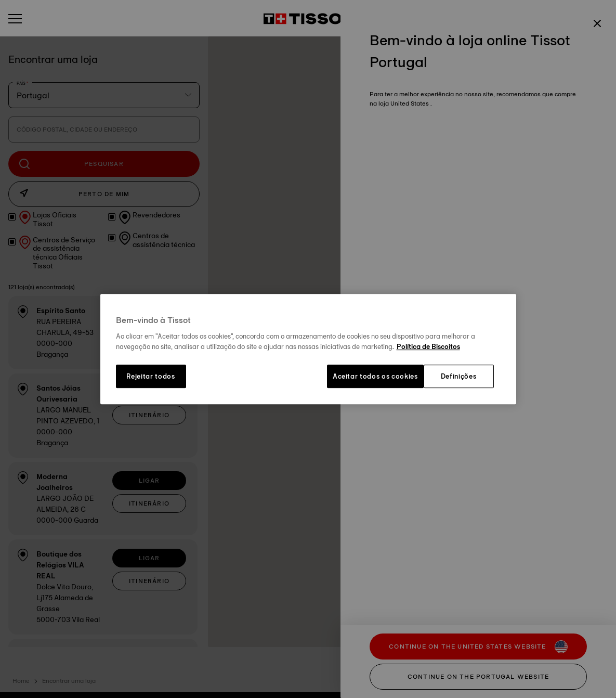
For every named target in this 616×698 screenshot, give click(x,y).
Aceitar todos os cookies (375, 377)
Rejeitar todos (150, 377)
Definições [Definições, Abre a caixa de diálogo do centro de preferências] (459, 377)
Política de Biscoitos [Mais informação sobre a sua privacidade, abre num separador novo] (428, 346)
